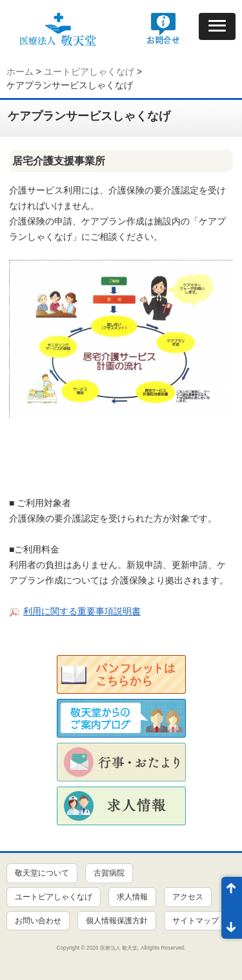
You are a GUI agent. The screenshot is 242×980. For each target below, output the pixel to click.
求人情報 (132, 897)
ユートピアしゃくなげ (89, 72)
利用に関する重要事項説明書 (82, 611)
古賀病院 (109, 873)
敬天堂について (42, 873)
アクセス (188, 897)
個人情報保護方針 (117, 921)
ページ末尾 (232, 923)
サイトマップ (196, 921)
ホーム (20, 72)
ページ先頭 (232, 892)
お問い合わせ (38, 921)
